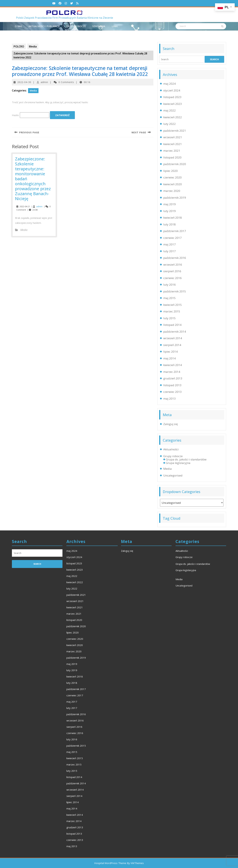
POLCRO (19, 46)
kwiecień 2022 (173, 117)
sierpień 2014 (172, 345)
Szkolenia (99, 26)
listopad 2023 (172, 97)
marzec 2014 (172, 372)
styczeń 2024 (172, 90)
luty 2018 (169, 224)
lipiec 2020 (170, 171)
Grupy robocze (76, 26)
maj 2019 (169, 204)
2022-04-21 (25, 206)
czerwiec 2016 (172, 278)
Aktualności (171, 449)
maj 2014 (169, 358)
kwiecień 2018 (173, 218)
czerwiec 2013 (172, 392)
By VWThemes (135, 863)
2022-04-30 (24, 82)
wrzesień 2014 (173, 338)
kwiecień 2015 (173, 305)
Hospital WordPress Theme (110, 863)
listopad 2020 (172, 157)
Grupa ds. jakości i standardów (186, 459)
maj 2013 (169, 399)
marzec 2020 (172, 191)
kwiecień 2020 (173, 184)
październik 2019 (175, 198)
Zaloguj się (171, 424)
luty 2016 (169, 285)
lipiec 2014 (170, 352)
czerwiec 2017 (172, 238)
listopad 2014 (172, 325)
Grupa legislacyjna (178, 463)
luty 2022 (169, 124)
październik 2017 (175, 231)
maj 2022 (169, 110)
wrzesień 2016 (173, 265)
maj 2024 (169, 84)
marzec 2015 (172, 311)
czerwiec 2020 (172, 177)
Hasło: (31, 115)
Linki (115, 26)
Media (33, 46)
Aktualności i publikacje (44, 26)
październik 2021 (175, 131)
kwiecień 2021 (173, 144)
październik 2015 (175, 291)
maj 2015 (169, 298)
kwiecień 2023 (173, 104)
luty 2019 (169, 211)
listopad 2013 (172, 385)
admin (44, 82)
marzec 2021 (172, 151)
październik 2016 (175, 258)
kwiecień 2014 (173, 365)
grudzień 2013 (173, 378)
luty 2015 (169, 318)
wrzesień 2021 (173, 137)
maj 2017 (169, 244)
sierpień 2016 (172, 271)
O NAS (18, 26)
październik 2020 (175, 164)
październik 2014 (175, 332)
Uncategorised (173, 475)
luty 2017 (169, 251)
